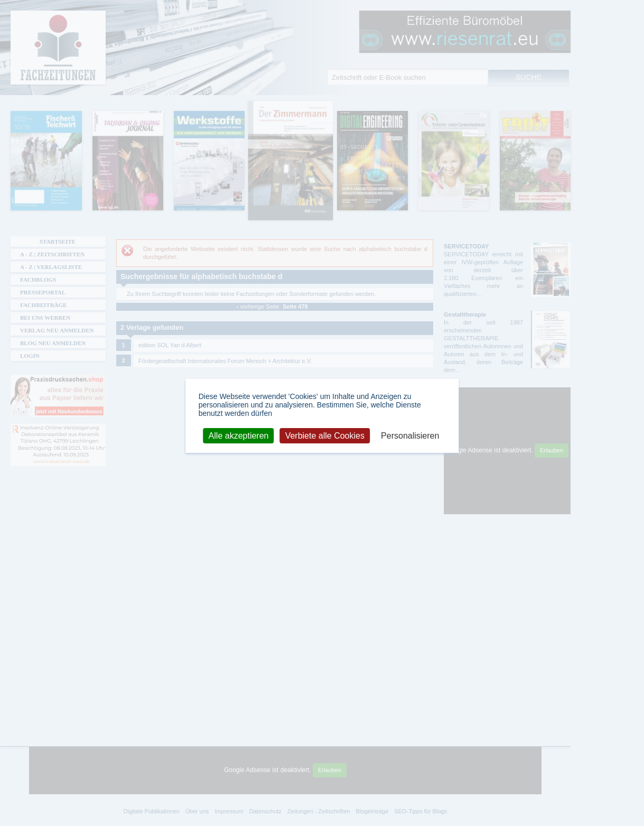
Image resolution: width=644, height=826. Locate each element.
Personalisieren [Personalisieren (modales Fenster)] (410, 435)
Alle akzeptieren (239, 435)
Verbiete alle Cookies (325, 435)
